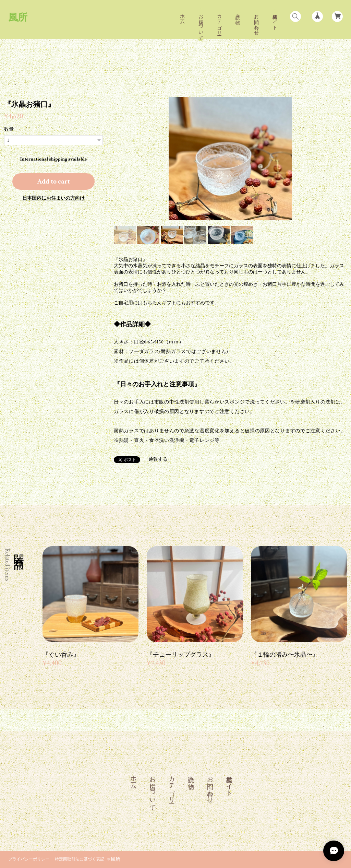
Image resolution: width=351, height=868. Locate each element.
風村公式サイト (275, 19)
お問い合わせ (256, 22)
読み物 (238, 14)
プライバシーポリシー (29, 859)
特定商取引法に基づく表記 (80, 859)
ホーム (182, 16)
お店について (201, 25)
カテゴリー (219, 22)
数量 (9, 129)
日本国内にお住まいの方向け (53, 198)
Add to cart (53, 181)
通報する (158, 459)
